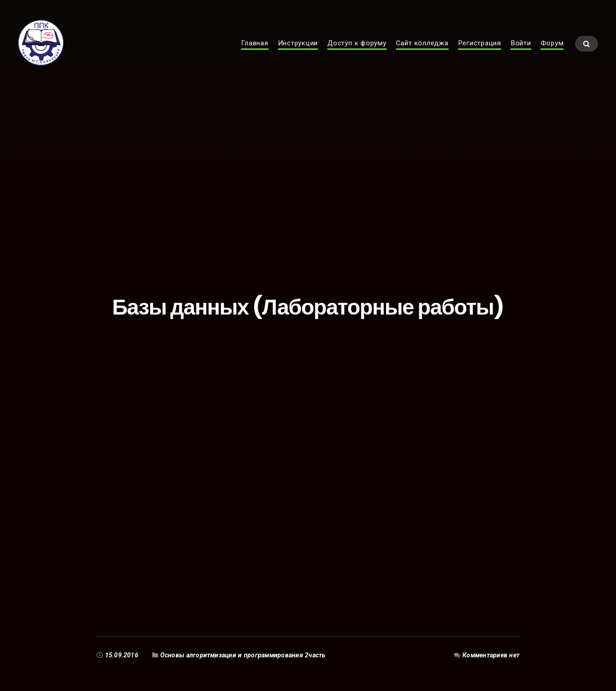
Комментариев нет (491, 655)
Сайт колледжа (422, 48)
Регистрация (480, 48)
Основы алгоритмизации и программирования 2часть (243, 655)
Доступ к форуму (357, 48)
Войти (521, 48)
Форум (552, 48)
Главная (255, 48)
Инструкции (298, 48)
